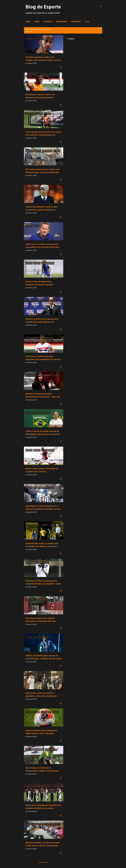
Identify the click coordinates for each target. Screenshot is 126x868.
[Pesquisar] (101, 6)
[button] (61, 67)
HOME (28, 22)
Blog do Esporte (43, 7)
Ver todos (29, 32)
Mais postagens (44, 862)
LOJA (87, 22)
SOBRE (37, 22)
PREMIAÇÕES (76, 22)
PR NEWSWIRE (62, 22)
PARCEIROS (48, 22)
